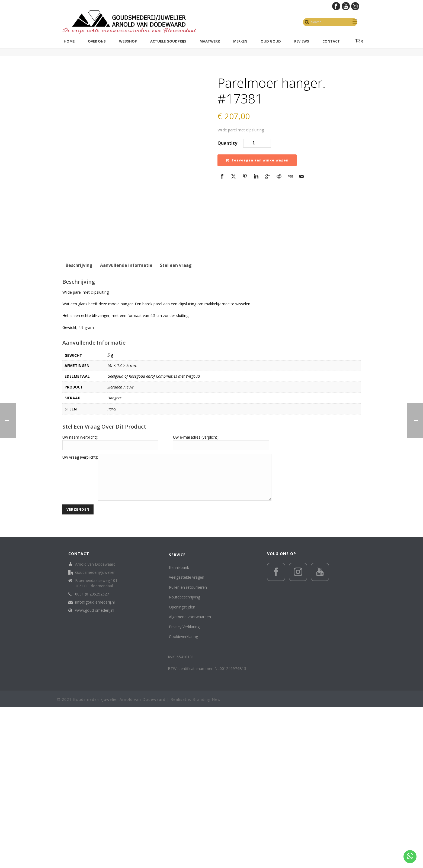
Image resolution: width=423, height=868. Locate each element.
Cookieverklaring (183, 797)
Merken (240, 41)
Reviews (302, 41)
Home (69, 41)
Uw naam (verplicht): (80, 590)
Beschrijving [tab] (79, 418)
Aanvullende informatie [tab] (126, 418)
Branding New (207, 860)
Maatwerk (210, 41)
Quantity (227, 143)
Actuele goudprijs (168, 41)
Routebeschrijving (185, 758)
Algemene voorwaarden (190, 778)
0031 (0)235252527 (92, 755)
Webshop (128, 41)
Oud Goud (271, 41)
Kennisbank (179, 728)
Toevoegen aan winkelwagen (257, 160)
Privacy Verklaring (184, 788)
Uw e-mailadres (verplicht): (196, 590)
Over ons (97, 41)
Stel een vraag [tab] (176, 418)
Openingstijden (182, 768)
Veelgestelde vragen (187, 738)
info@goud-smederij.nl (95, 763)
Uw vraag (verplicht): (80, 610)
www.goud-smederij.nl (95, 771)
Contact (331, 41)
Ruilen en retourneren (188, 748)
